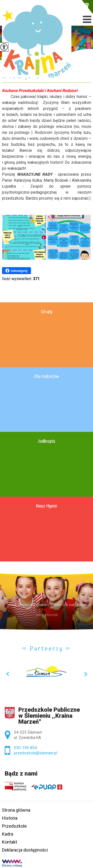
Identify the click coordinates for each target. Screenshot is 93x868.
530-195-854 (87, 5)
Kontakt (10, 842)
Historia (10, 818)
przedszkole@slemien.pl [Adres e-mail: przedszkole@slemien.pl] (36, 753)
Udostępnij (16, 271)
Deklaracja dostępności (25, 850)
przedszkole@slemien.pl (74, 5)
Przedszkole (14, 826)
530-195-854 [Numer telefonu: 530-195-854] (25, 748)
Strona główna (16, 810)
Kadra (8, 834)
